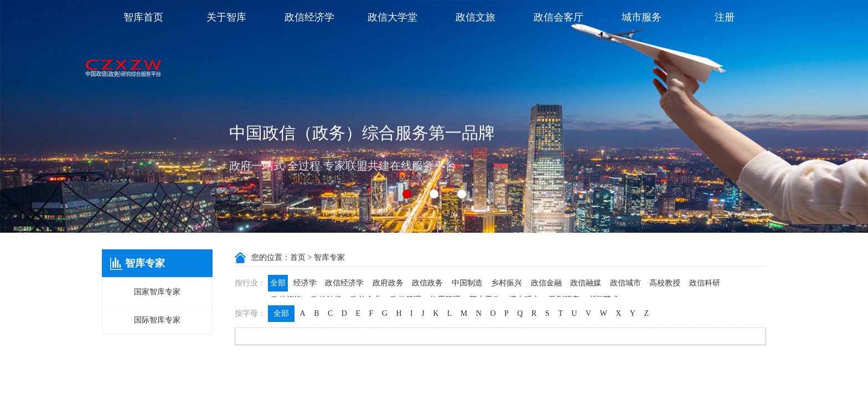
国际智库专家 (157, 320)
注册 (725, 17)
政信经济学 (309, 17)
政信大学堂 (392, 17)
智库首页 (143, 17)
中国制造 (467, 283)
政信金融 (546, 283)
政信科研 (705, 283)
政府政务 (388, 283)
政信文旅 (476, 17)
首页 (298, 257)
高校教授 (665, 283)
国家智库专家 (157, 292)
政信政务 (427, 283)
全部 (278, 283)
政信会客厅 (559, 17)
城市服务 (642, 17)
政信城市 (626, 283)
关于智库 (226, 17)
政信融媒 (586, 283)
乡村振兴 (507, 283)
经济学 (305, 283)
